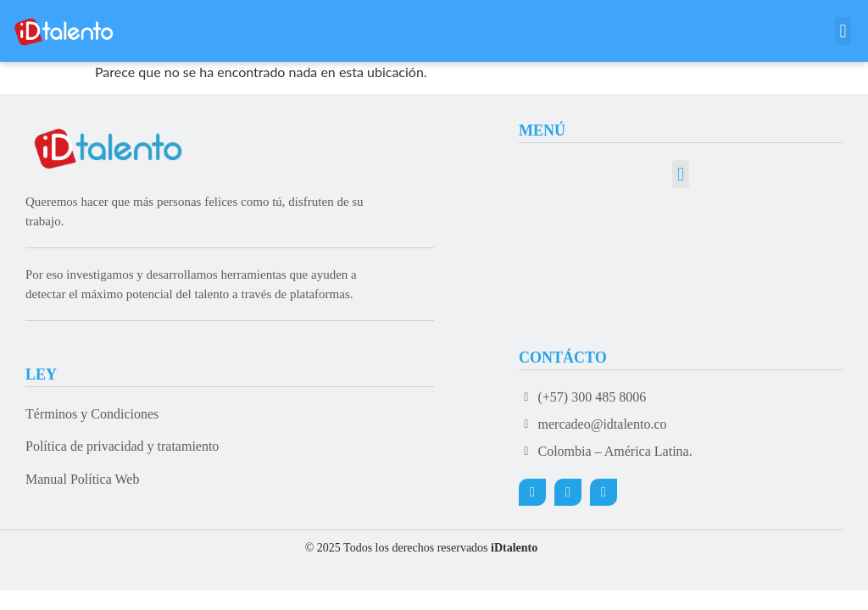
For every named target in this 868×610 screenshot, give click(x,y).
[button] (843, 31)
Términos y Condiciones (92, 414)
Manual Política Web (82, 479)
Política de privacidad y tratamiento (122, 446)
